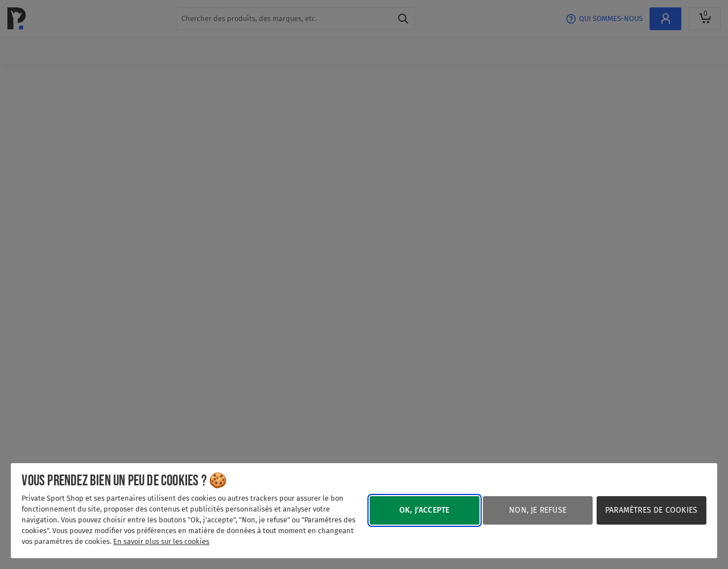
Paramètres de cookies (651, 510)
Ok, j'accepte (425, 510)
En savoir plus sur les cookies (161, 541)
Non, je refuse (538, 510)
